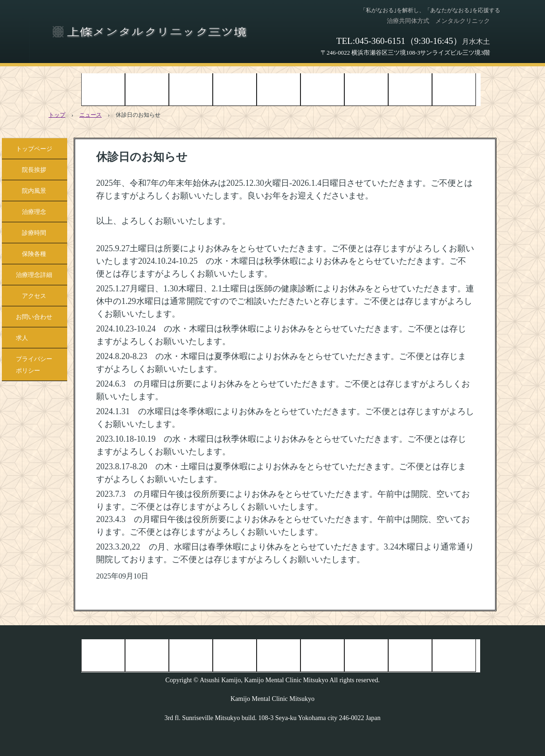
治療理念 (235, 89)
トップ (57, 115)
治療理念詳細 (366, 89)
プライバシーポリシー (34, 365)
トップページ (103, 89)
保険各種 (322, 89)
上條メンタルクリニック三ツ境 (151, 30)
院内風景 (191, 89)
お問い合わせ (454, 89)
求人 (22, 338)
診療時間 (279, 89)
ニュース (91, 115)
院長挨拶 (147, 89)
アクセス (410, 89)
